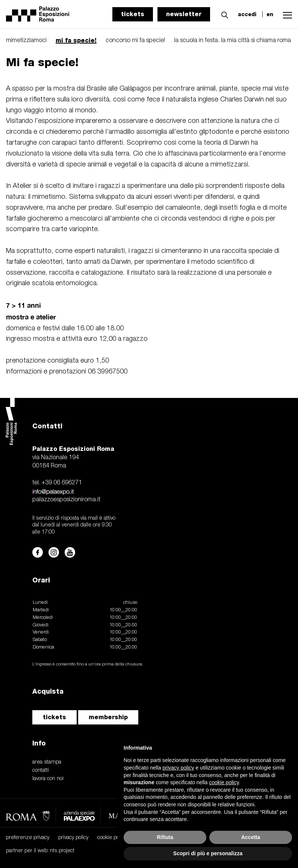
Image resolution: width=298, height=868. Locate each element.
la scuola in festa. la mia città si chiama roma (232, 41)
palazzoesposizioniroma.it (66, 500)
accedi (247, 14)
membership (108, 717)
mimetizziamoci (26, 41)
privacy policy (73, 838)
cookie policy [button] (224, 782)
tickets (133, 14)
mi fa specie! (76, 40)
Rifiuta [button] (165, 837)
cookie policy (112, 838)
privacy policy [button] (178, 768)
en (270, 14)
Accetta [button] (251, 837)
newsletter (184, 14)
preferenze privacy (28, 838)
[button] (223, 14)
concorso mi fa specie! (135, 41)
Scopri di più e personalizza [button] (208, 853)
